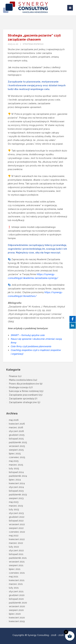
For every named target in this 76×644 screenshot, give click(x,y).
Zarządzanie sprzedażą (21, 399)
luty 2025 (14, 468)
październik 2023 (18, 495)
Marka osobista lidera (21, 380)
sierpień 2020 (16, 610)
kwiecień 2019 (17, 621)
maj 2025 (14, 461)
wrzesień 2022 (17, 524)
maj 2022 (14, 536)
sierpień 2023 (16, 498)
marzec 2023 (16, 506)
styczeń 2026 (16, 431)
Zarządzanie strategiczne (23, 402)
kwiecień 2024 (17, 483)
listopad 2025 (16, 439)
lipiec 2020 (15, 614)
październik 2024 (18, 476)
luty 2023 (14, 509)
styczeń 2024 (16, 487)
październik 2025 (18, 442)
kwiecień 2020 (17, 618)
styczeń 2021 (16, 591)
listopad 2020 (16, 599)
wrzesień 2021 (17, 562)
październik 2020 (18, 603)
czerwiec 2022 (17, 532)
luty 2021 (14, 588)
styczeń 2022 (16, 550)
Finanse (13, 376)
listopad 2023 (16, 491)
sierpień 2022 (16, 528)
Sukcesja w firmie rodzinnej (24, 391)
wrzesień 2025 (17, 446)
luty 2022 (14, 547)
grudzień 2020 (17, 595)
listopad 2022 (16, 521)
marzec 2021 (16, 584)
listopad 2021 (16, 554)
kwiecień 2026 (17, 424)
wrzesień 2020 (17, 606)
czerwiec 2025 (17, 457)
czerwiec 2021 (17, 573)
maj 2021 (14, 577)
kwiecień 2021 (17, 580)
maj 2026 (14, 420)
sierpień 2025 (16, 450)
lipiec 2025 (15, 454)
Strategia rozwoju (33, 44)
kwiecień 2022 (17, 539)
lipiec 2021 (15, 569)
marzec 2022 (16, 543)
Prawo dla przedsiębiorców (24, 384)
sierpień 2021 (16, 565)
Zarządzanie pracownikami (23, 395)
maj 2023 (14, 502)
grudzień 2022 (17, 517)
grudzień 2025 (17, 435)
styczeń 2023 (16, 513)
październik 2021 (18, 558)
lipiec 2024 (15, 480)
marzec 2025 (16, 465)
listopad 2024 (16, 472)
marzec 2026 (16, 427)
